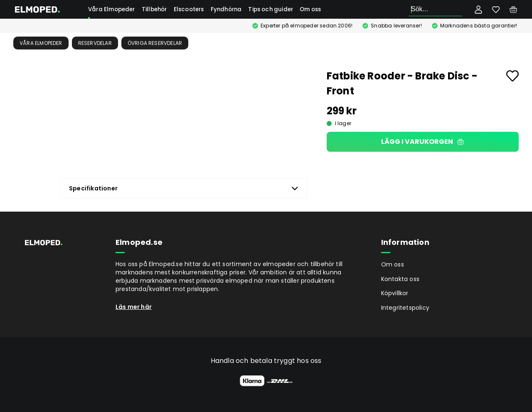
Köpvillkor (395, 293)
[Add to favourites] (512, 76)
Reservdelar (95, 43)
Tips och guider (271, 9)
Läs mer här (134, 307)
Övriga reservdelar (155, 43)
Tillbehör (154, 9)
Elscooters (189, 9)
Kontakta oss (400, 279)
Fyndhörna (226, 9)
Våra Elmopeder (112, 9)
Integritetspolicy (405, 308)
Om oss (310, 9)
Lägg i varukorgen (422, 142)
